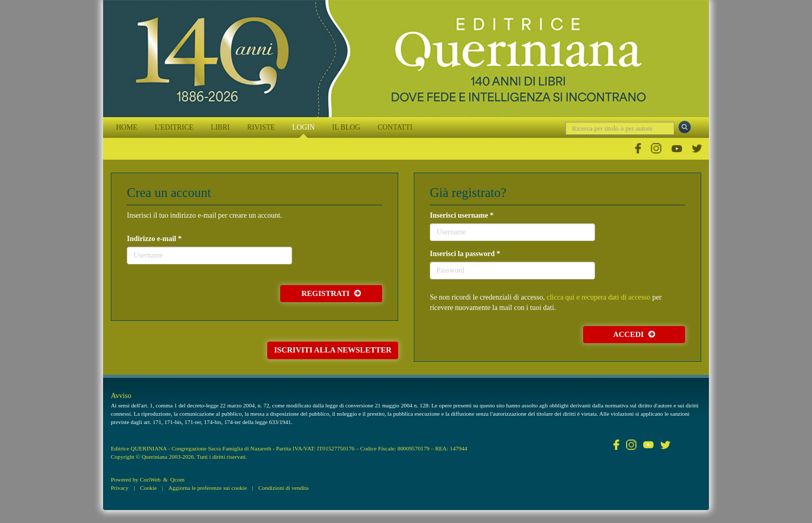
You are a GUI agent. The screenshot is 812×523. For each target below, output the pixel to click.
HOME (127, 127)
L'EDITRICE (174, 127)
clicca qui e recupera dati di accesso (598, 297)
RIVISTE (261, 127)
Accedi (634, 334)
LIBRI (220, 127)
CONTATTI (395, 127)
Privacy (120, 488)
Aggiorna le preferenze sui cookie (208, 488)
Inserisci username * (462, 215)
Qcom (177, 479)
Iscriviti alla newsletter (333, 350)
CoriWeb (150, 479)
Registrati (331, 293)
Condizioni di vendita (284, 488)
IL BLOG (346, 127)
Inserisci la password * (465, 254)
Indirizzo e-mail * (154, 239)
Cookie (148, 488)
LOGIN (303, 127)
